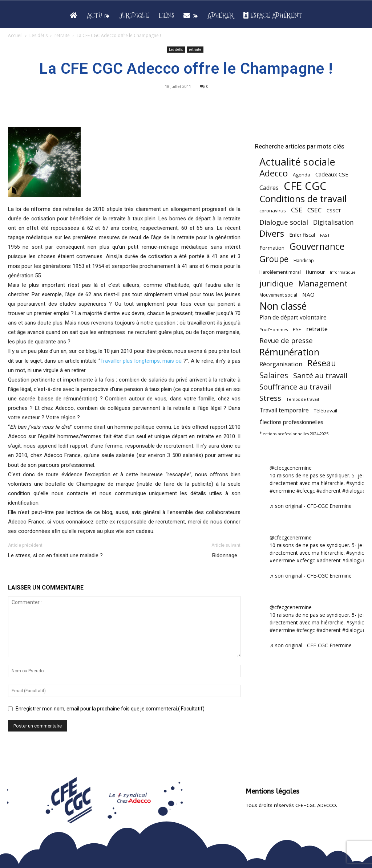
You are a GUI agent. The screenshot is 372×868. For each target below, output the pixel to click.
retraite (62, 35)
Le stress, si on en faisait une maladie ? (55, 555)
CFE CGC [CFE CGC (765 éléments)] (305, 186)
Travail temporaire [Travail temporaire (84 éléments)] (284, 410)
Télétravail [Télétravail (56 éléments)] (325, 411)
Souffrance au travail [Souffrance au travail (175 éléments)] (295, 387)
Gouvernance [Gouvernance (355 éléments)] (317, 246)
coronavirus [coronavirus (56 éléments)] (273, 211)
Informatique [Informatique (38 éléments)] (343, 272)
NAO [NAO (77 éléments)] (308, 294)
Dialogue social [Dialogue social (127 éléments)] (284, 222)
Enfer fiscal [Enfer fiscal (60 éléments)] (302, 235)
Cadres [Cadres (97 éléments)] (269, 188)
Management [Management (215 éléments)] (323, 283)
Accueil (15, 35)
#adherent (329, 491)
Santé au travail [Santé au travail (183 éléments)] (320, 376)
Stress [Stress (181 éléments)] (270, 398)
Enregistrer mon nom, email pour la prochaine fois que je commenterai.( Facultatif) (110, 709)
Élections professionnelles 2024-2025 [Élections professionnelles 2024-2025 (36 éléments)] (294, 434)
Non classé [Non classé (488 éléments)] (283, 306)
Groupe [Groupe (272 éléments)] (274, 259)
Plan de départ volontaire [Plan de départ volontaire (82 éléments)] (293, 317)
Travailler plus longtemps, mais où (142, 361)
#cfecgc (306, 491)
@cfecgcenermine (291, 468)
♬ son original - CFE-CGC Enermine (311, 506)
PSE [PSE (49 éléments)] (297, 329)
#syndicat (357, 483)
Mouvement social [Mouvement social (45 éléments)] (278, 295)
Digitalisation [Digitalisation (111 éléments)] (333, 222)
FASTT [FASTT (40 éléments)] (326, 235)
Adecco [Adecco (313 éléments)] (274, 173)
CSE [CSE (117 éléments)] (297, 210)
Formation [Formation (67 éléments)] (272, 248)
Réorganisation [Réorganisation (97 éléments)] (281, 364)
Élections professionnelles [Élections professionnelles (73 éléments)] (291, 422)
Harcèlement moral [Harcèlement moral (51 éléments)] (280, 272)
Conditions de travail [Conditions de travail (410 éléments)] (303, 199)
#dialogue (354, 491)
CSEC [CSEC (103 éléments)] (314, 210)
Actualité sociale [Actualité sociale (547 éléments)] (297, 162)
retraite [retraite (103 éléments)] (317, 329)
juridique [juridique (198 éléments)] (276, 283)
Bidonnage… (226, 555)
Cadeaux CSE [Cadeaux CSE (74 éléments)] (332, 174)
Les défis (39, 35)
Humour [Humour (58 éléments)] (315, 272)
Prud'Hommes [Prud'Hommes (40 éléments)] (274, 329)
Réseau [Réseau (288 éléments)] (322, 363)
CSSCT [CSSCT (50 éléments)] (334, 211)
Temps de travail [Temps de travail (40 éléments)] (303, 399)
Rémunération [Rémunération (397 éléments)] (289, 352)
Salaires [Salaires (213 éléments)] (274, 375)
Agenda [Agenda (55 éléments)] (302, 175)
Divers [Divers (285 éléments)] (272, 234)
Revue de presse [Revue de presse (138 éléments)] (286, 341)
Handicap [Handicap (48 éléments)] (304, 260)
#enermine (282, 491)
